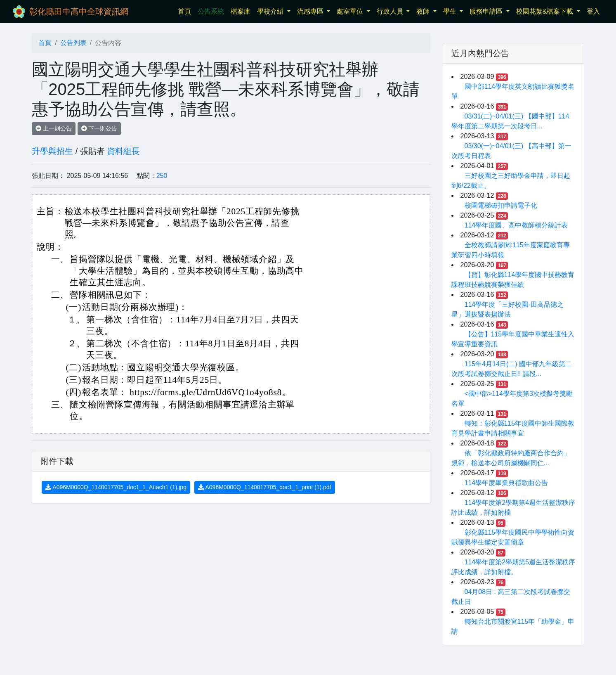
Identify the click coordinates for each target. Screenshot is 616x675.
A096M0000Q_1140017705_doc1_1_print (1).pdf (264, 487)
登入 (593, 11)
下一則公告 (99, 128)
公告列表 (73, 43)
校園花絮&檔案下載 (546, 11)
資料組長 (123, 151)
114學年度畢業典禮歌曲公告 (506, 483)
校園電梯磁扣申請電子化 (501, 205)
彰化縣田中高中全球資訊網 (79, 12)
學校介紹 (271, 11)
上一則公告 (54, 128)
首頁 (186, 11)
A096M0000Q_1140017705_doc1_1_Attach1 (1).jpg (116, 487)
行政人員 (391, 11)
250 (162, 176)
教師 (424, 11)
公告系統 (211, 11)
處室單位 (351, 11)
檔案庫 (241, 11)
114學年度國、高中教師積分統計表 (516, 225)
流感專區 (311, 11)
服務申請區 (487, 11)
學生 (451, 11)
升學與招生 (52, 151)
